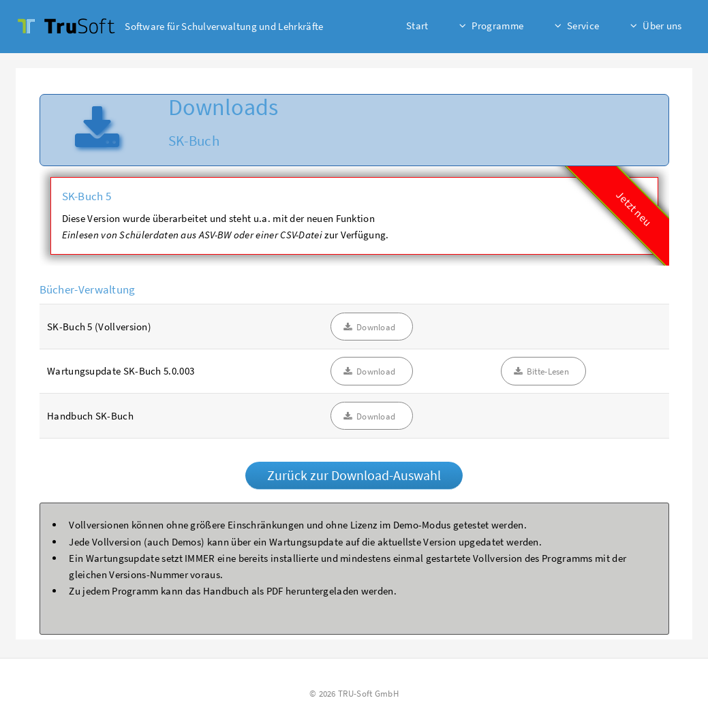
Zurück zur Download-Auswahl (354, 475)
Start (417, 26)
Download (376, 327)
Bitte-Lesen (548, 371)
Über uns (662, 26)
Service (583, 26)
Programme (497, 26)
